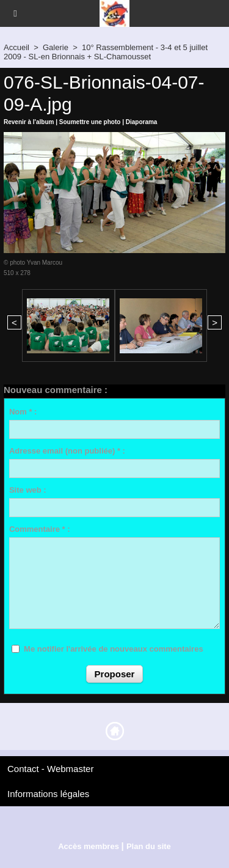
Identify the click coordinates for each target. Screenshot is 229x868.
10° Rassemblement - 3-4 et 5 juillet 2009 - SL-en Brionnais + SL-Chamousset (106, 52)
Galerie (56, 47)
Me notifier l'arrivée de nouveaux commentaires (114, 649)
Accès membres (89, 846)
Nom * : (23, 412)
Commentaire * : (40, 529)
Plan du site (149, 846)
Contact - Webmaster (50, 769)
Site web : (28, 490)
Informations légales (48, 794)
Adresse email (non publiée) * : (67, 451)
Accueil (16, 47)
